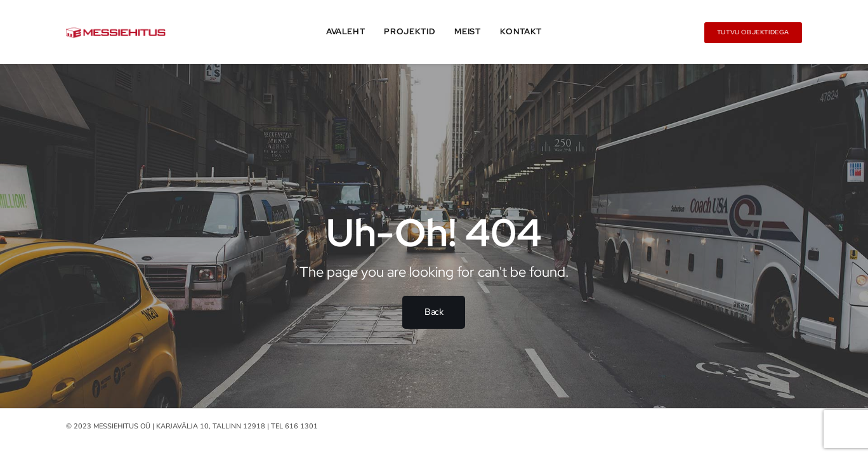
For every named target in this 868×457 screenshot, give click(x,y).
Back (434, 312)
